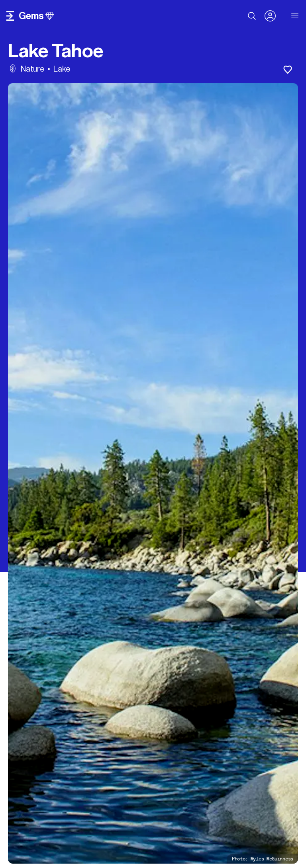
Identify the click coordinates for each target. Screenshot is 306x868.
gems (36, 16)
